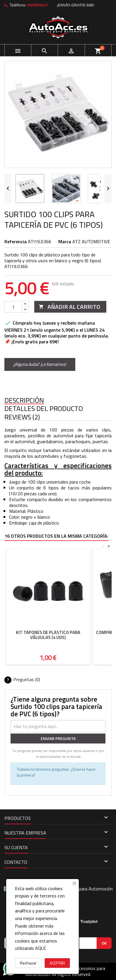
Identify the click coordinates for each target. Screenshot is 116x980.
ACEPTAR (57, 963)
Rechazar (28, 963)
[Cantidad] (13, 307)
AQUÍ (40, 948)
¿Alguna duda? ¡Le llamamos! (40, 364)
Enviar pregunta (58, 738)
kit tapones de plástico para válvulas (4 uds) (48, 635)
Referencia (16, 241)
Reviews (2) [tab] (22, 417)
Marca (65, 241)
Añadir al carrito (69, 307)
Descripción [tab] (24, 401)
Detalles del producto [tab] (44, 409)
